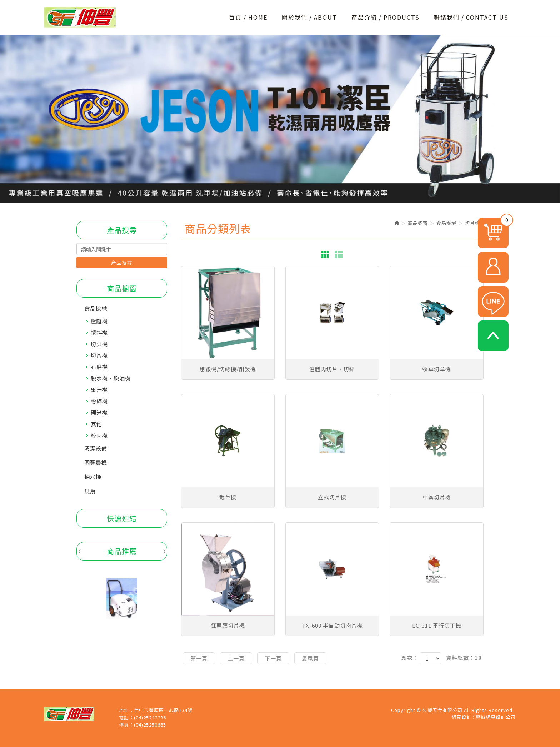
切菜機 (99, 344)
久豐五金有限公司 (80, 17)
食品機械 (96, 308)
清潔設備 (96, 448)
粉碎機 (99, 401)
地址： (126, 710)
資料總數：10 (464, 658)
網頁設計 (461, 717)
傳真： (126, 725)
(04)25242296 (150, 718)
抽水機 (93, 477)
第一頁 (199, 658)
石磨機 (99, 367)
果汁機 (99, 390)
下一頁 (273, 658)
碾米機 (99, 412)
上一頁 (236, 658)
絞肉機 (99, 435)
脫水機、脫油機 (111, 378)
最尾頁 (310, 658)
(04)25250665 (150, 725)
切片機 (99, 355)
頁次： (410, 658)
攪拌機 (99, 332)
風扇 (90, 491)
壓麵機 (99, 321)
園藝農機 (96, 462)
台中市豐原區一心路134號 (163, 710)
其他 (96, 424)
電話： (126, 718)
